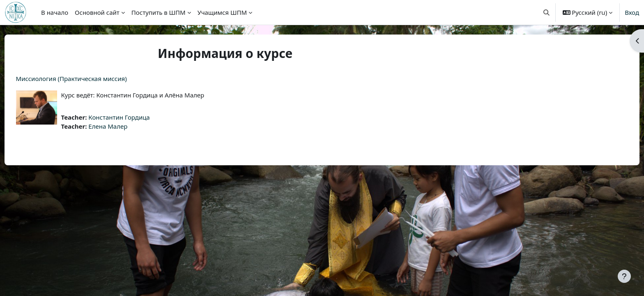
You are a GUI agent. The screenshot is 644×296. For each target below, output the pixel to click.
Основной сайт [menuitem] (97, 12)
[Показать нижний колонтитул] (624, 276)
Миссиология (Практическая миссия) (87, 79)
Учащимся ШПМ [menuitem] (222, 12)
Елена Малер (123, 126)
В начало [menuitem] (55, 12)
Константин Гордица (135, 117)
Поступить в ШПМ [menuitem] (159, 12)
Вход (632, 12)
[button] (546, 12)
